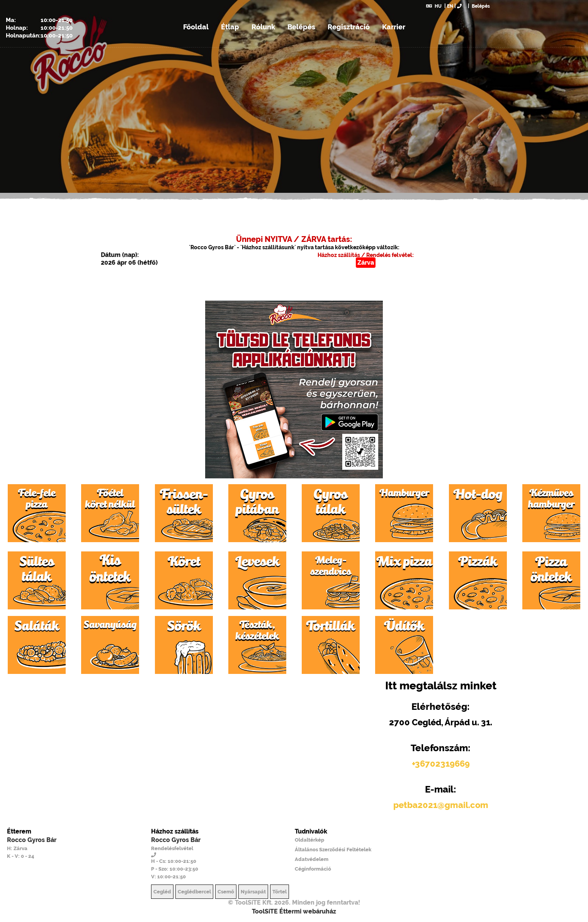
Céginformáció (313, 869)
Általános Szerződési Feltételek (333, 850)
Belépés (480, 6)
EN (450, 6)
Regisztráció (349, 27)
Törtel (280, 892)
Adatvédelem (312, 859)
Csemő (226, 892)
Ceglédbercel (194, 892)
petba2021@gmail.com (441, 805)
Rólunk (263, 27)
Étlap (230, 27)
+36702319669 (441, 764)
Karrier (394, 27)
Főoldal (196, 27)
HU (434, 6)
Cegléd (162, 892)
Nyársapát (253, 892)
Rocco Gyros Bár (32, 840)
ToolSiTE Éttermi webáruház (294, 911)
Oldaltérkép (309, 840)
